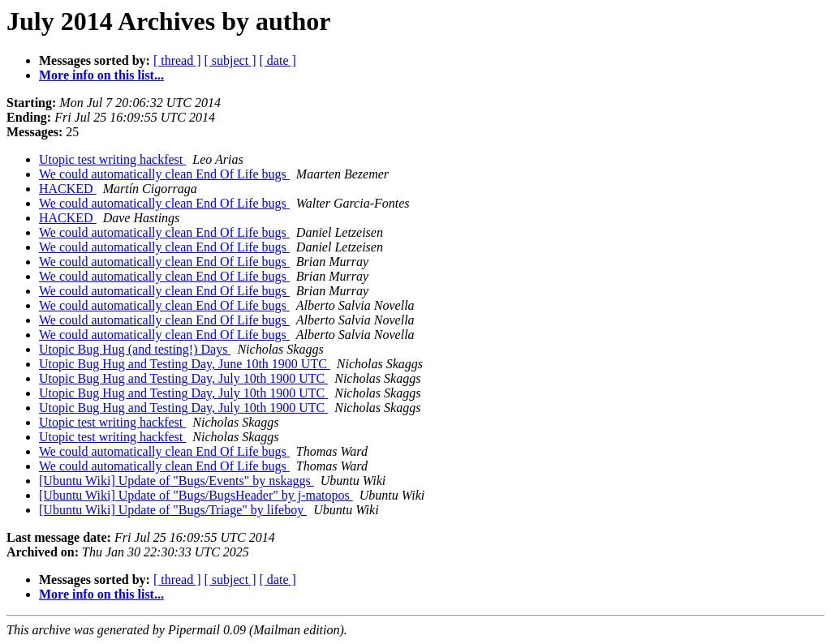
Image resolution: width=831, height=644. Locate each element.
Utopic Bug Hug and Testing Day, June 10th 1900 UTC (185, 364)
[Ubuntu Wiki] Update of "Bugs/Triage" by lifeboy (173, 510)
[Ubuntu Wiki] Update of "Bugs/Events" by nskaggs (177, 481)
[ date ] (278, 60)
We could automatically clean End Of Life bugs (164, 174)
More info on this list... (101, 75)
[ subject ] (230, 60)
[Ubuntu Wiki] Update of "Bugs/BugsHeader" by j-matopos (196, 495)
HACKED (68, 189)
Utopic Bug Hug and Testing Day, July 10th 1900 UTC (183, 378)
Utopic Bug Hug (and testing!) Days (135, 349)
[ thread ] (177, 60)
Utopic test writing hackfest (112, 159)
